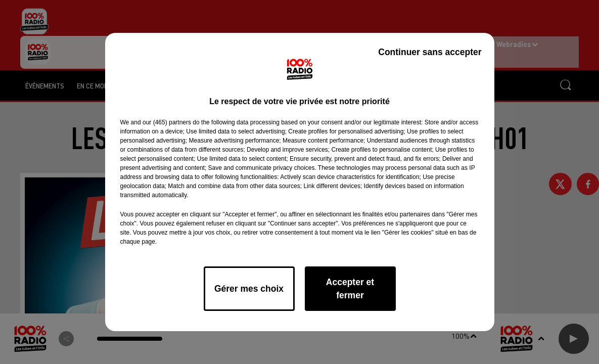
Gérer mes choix (249, 289)
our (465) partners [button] (167, 122)
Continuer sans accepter (430, 52)
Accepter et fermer (350, 289)
